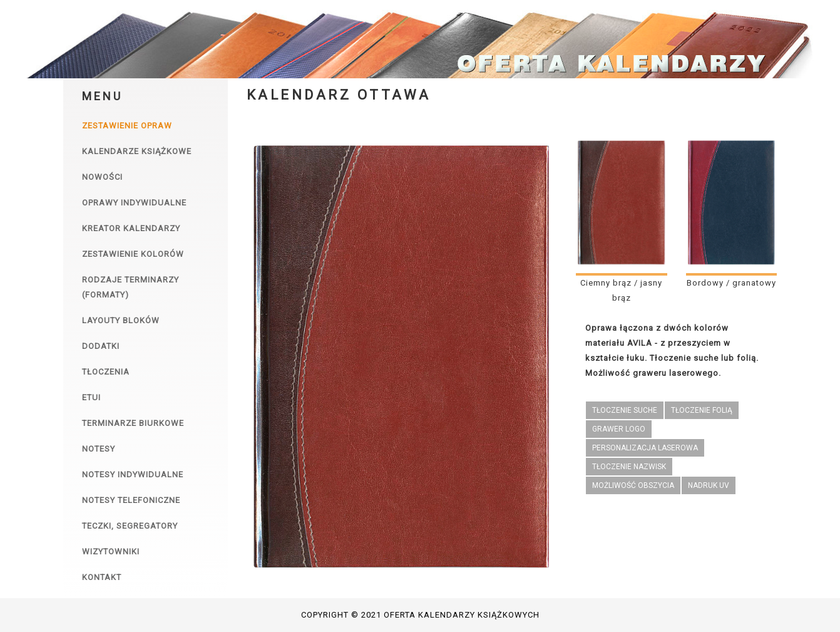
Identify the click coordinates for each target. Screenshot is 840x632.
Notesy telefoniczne (131, 500)
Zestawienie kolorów (133, 254)
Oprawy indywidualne (134, 203)
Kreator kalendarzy (131, 228)
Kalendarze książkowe (137, 151)
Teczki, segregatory (130, 526)
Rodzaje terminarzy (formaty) (131, 287)
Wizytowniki (111, 552)
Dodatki (101, 346)
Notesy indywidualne (133, 474)
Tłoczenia (106, 372)
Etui (91, 397)
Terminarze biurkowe (133, 423)
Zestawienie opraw (127, 126)
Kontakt (102, 577)
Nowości (102, 177)
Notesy (99, 449)
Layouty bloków (121, 320)
